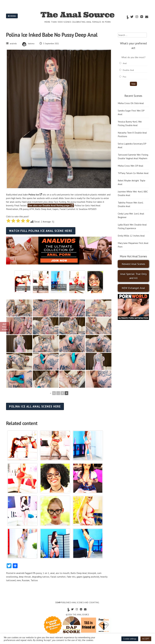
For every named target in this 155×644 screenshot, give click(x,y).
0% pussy (37, 573)
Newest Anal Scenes (133, 264)
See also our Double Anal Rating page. (51, 205)
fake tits (71, 577)
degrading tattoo (41, 577)
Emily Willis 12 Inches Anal (131, 236)
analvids (13, 44)
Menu (12, 16)
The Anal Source (77, 15)
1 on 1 (46, 573)
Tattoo (34, 580)
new (19, 580)
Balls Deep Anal (79, 573)
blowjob (92, 573)
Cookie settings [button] (130, 639)
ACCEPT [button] (146, 639)
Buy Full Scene (5, 327)
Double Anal (128, 70)
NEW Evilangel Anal (133, 288)
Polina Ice (34, 195)
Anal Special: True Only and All (133, 276)
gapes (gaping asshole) (88, 577)
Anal (125, 63)
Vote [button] (133, 84)
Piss (124, 77)
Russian (26, 580)
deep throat (25, 577)
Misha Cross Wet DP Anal (130, 166)
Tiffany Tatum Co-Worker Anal (133, 173)
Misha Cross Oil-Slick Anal (131, 103)
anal (52, 573)
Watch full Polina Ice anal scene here (41, 231)
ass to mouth (63, 573)
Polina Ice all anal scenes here (35, 406)
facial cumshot (58, 577)
